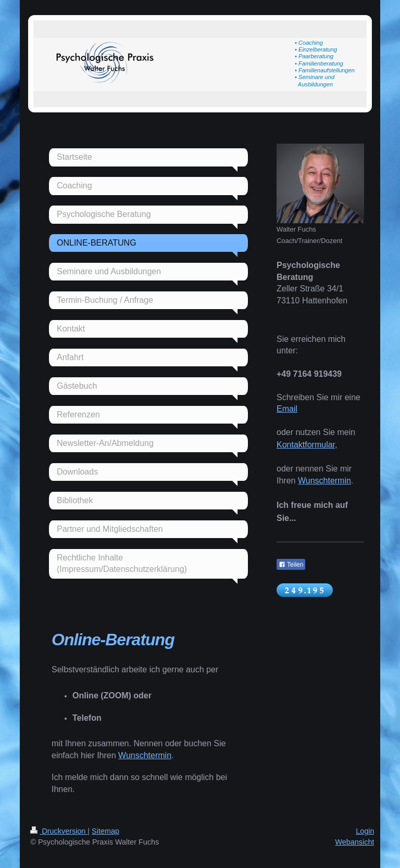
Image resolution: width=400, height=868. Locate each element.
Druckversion (59, 831)
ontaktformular (309, 445)
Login (365, 831)
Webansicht (354, 842)
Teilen (291, 565)
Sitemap (105, 831)
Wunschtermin (145, 755)
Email (287, 409)
